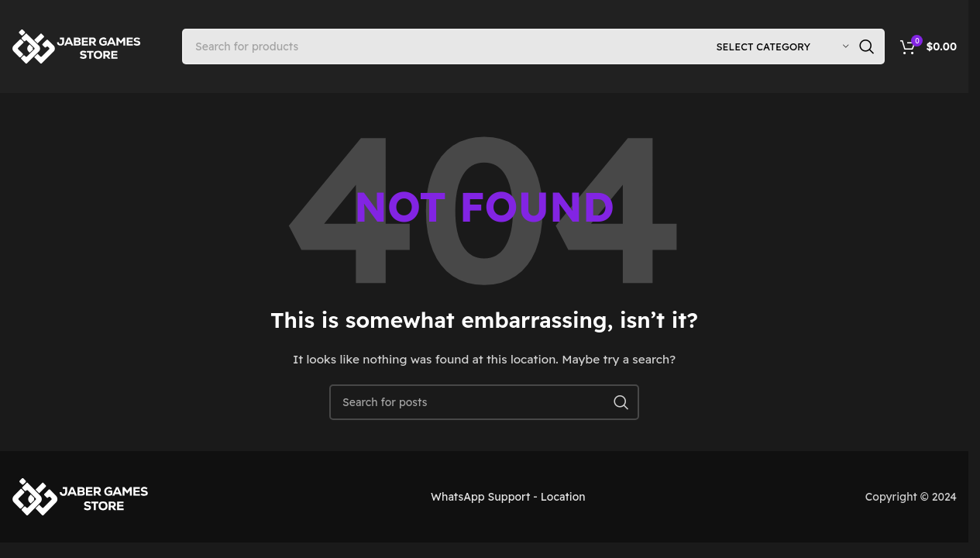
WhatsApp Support (480, 497)
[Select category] (782, 46)
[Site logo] (77, 46)
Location (563, 497)
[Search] (533, 46)
